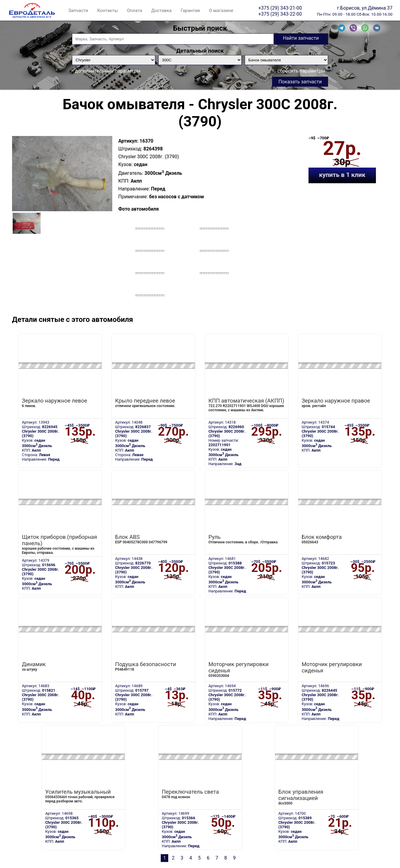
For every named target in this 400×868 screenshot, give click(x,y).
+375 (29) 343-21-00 (280, 8)
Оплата (135, 11)
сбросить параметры (301, 71)
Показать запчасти (300, 82)
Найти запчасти (301, 38)
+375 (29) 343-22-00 (280, 14)
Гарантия (190, 11)
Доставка (161, 11)
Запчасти (78, 11)
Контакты (108, 11)
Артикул (128, 141)
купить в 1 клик (342, 175)
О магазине (221, 11)
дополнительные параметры (108, 71)
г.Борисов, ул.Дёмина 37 (365, 8)
